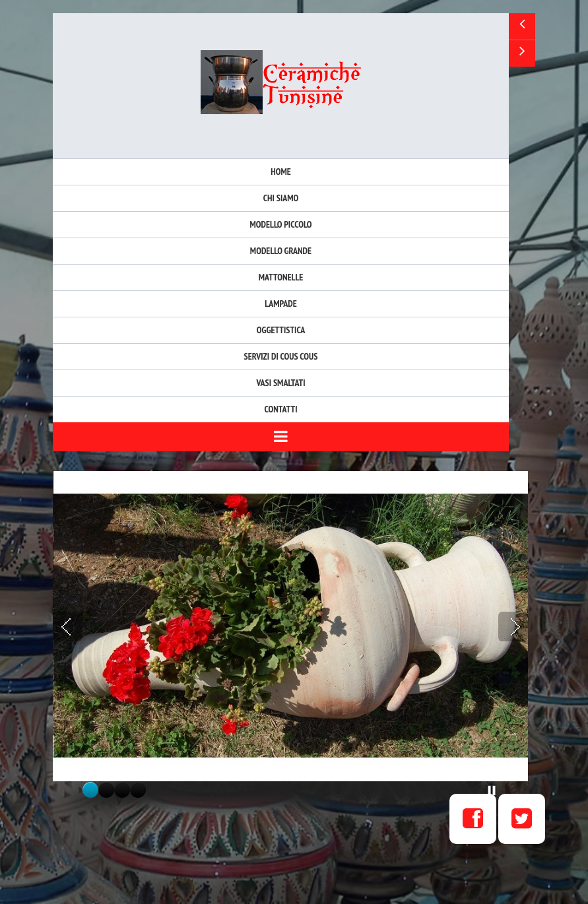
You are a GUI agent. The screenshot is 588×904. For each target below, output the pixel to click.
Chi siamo (281, 198)
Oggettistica (281, 330)
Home (281, 172)
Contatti (281, 409)
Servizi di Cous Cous (281, 356)
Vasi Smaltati (280, 383)
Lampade (281, 304)
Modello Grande (281, 251)
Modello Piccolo (280, 224)
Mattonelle (281, 277)
